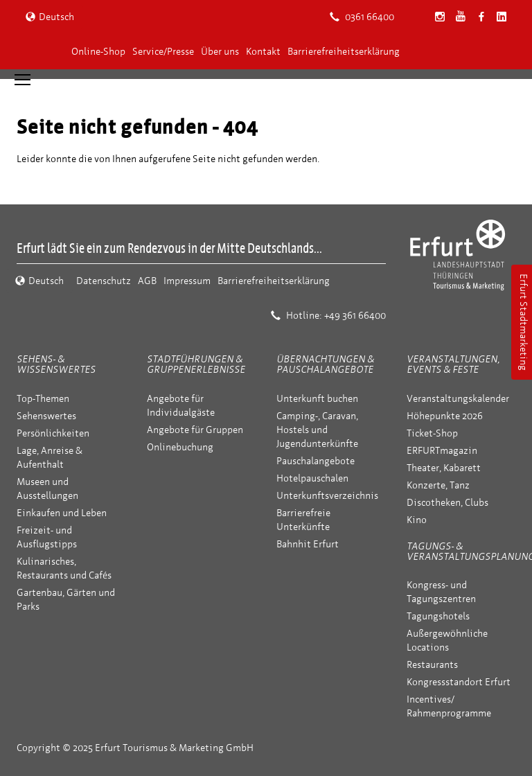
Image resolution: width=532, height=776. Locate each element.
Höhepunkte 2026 (445, 416)
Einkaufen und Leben (62, 513)
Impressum (187, 281)
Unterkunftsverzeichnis (327, 496)
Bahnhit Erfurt (308, 544)
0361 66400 (362, 17)
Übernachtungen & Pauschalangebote (325, 364)
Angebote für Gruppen (195, 430)
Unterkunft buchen (317, 399)
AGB (147, 281)
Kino (417, 520)
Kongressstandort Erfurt (459, 682)
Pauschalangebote (316, 461)
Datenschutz (104, 281)
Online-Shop (98, 52)
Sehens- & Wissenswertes (56, 364)
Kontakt (263, 52)
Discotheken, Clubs (447, 503)
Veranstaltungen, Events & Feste (453, 364)
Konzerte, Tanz (438, 485)
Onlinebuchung (180, 447)
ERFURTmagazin (442, 451)
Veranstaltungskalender (458, 399)
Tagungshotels (438, 616)
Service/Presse (163, 52)
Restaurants (432, 665)
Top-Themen (43, 399)
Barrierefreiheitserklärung (344, 52)
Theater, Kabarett (444, 468)
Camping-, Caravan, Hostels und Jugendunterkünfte (317, 430)
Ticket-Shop (432, 433)
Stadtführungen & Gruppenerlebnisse (196, 364)
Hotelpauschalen (312, 478)
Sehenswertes (46, 416)
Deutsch (50, 17)
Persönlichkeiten (53, 433)
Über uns (220, 52)
